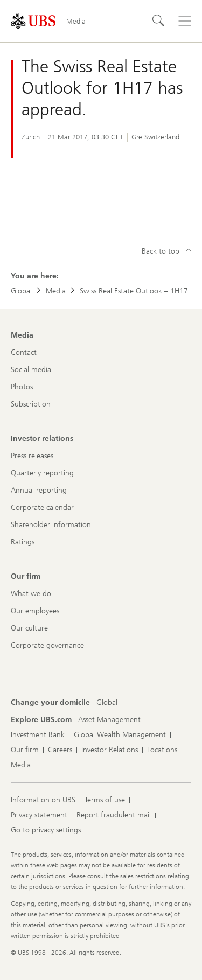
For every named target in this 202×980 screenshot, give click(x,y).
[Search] (159, 21)
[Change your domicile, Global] (107, 703)
